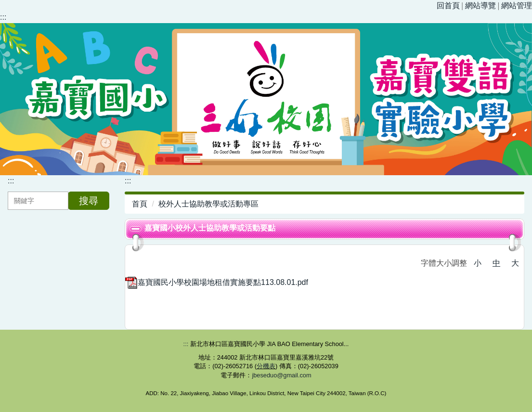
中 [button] (496, 263)
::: (3, 17)
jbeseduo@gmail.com (281, 375)
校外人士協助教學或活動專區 (208, 204)
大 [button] (515, 263)
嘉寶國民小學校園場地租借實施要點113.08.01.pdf (217, 282)
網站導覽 (480, 6)
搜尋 (89, 201)
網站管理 (517, 6)
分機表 (266, 366)
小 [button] (478, 263)
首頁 (140, 204)
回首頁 (448, 6)
